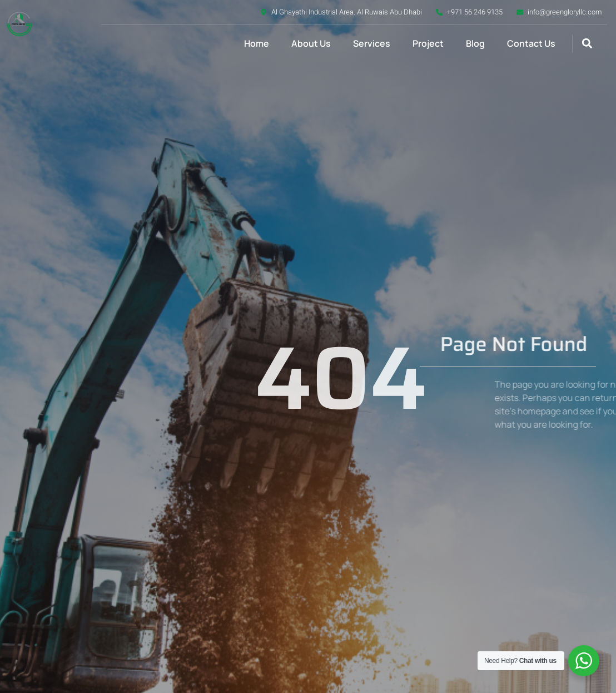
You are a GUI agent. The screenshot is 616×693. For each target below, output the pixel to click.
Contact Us (531, 43)
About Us (311, 43)
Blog (475, 43)
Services (372, 43)
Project (428, 43)
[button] (587, 44)
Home (257, 43)
